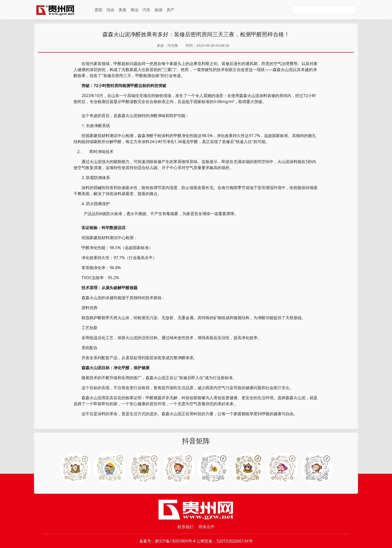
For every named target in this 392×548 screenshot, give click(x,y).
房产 (170, 10)
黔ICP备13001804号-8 (175, 541)
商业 (134, 10)
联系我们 (185, 527)
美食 (122, 10)
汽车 (146, 10)
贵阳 (98, 10)
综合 (110, 10)
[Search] (324, 10)
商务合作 (206, 527)
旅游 (158, 10)
